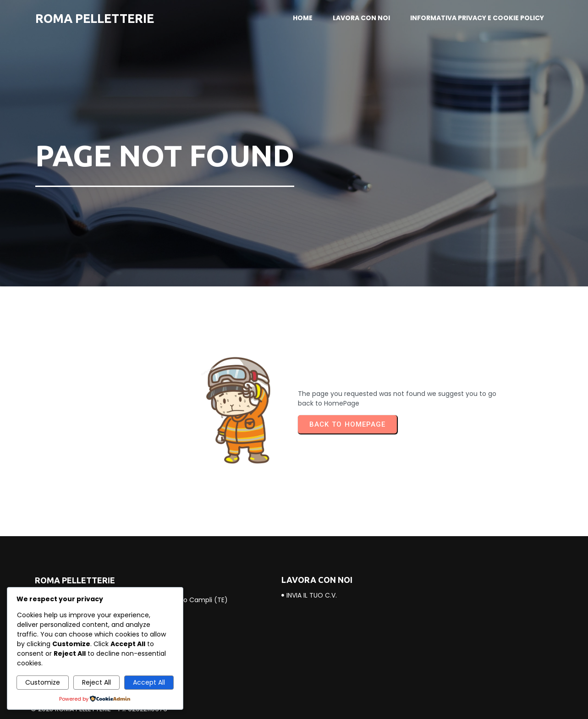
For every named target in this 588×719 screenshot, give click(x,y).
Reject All (96, 682)
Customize (43, 682)
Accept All (149, 682)
